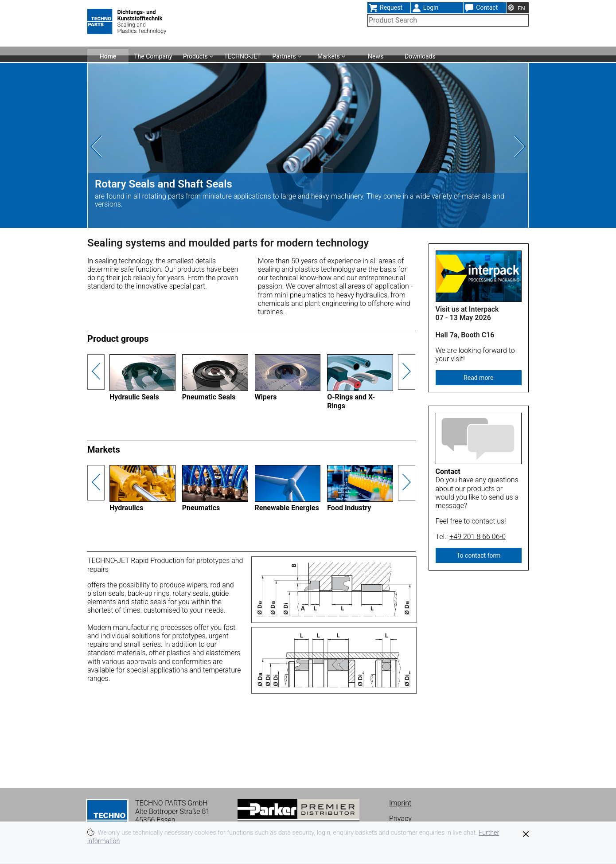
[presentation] (112, 147)
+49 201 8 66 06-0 (478, 537)
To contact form (479, 555)
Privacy (400, 819)
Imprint (400, 803)
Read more (478, 378)
